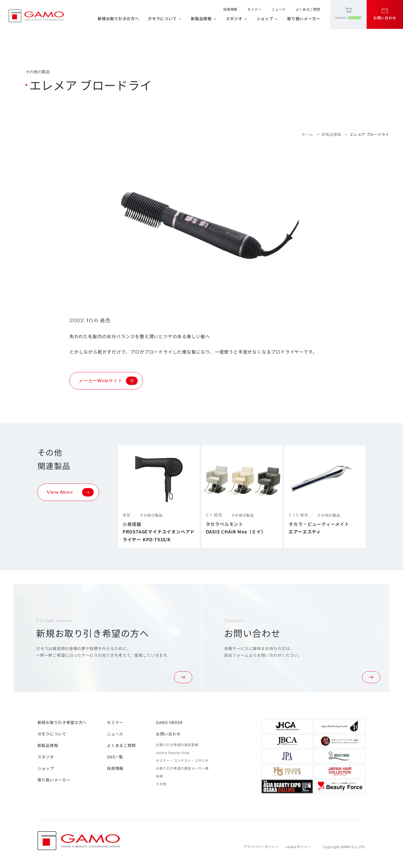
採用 (159, 776)
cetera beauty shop (173, 752)
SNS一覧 (115, 757)
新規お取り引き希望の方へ (62, 722)
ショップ (268, 18)
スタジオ (237, 18)
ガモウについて (165, 18)
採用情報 (230, 9)
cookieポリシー (298, 847)
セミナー (254, 9)
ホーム (307, 134)
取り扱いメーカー (304, 18)
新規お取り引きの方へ (118, 18)
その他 (161, 784)
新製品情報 (204, 18)
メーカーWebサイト (108, 381)
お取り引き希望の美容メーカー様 (182, 768)
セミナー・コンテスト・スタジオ (182, 760)
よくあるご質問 (308, 9)
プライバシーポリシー (261, 847)
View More (70, 492)
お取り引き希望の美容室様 (177, 745)
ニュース (278, 9)
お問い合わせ (168, 734)
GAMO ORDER (169, 722)
